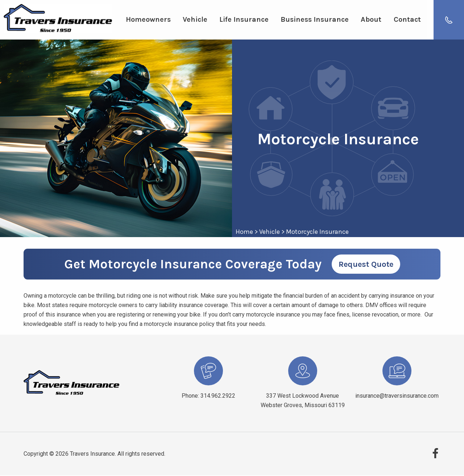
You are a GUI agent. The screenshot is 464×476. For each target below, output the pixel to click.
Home (244, 232)
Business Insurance (314, 20)
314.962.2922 (218, 396)
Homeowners (148, 20)
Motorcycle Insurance (317, 232)
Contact (405, 20)
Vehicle (194, 20)
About (370, 20)
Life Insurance (243, 20)
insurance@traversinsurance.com (397, 396)
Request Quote (366, 265)
